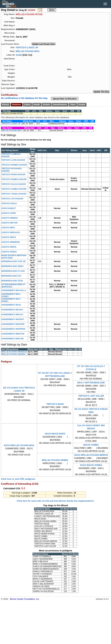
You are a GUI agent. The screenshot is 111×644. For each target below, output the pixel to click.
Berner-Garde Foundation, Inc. (25, 599)
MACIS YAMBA (91, 445)
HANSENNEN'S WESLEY (12, 315)
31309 (19, 55)
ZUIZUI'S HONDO (9, 252)
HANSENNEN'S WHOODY (13, 319)
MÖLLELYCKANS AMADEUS (14, 352)
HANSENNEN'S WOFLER (12, 339)
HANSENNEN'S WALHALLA (14, 290)
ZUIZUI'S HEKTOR (9, 223)
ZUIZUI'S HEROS (9, 247)
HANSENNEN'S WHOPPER (13, 329)
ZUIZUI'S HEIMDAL (10, 218)
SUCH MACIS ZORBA (91, 465)
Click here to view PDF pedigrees (18, 479)
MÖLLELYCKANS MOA (28, 51)
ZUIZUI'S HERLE (9, 237)
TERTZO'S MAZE (55, 404)
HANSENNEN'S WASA (11, 305)
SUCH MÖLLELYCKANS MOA (19, 445)
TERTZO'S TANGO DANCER (14, 194)
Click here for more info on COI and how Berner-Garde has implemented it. (55, 501)
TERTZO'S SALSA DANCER (14, 184)
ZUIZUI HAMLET (9, 208)
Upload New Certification (65, 99)
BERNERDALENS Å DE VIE (14, 261)
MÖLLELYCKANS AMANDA (14, 354)
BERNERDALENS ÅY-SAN (13, 271)
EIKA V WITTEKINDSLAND (91, 383)
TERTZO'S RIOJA (9, 204)
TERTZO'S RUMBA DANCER (14, 179)
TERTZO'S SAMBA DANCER (14, 189)
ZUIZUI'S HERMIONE (11, 242)
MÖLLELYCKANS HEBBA (55, 460)
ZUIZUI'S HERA (8, 228)
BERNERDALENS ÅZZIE (12, 281)
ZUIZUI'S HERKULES (11, 232)
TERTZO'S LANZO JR (27, 47)
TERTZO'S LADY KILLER (91, 396)
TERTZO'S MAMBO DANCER (14, 165)
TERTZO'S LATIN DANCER (13, 160)
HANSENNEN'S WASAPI (12, 310)
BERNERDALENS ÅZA (11, 276)
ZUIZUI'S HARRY (9, 213)
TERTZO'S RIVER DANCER (13, 175)
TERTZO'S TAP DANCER (12, 199)
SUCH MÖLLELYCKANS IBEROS (91, 455)
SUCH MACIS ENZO (55, 434)
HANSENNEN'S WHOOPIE (13, 324)
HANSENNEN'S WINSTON (13, 334)
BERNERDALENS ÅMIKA (13, 266)
